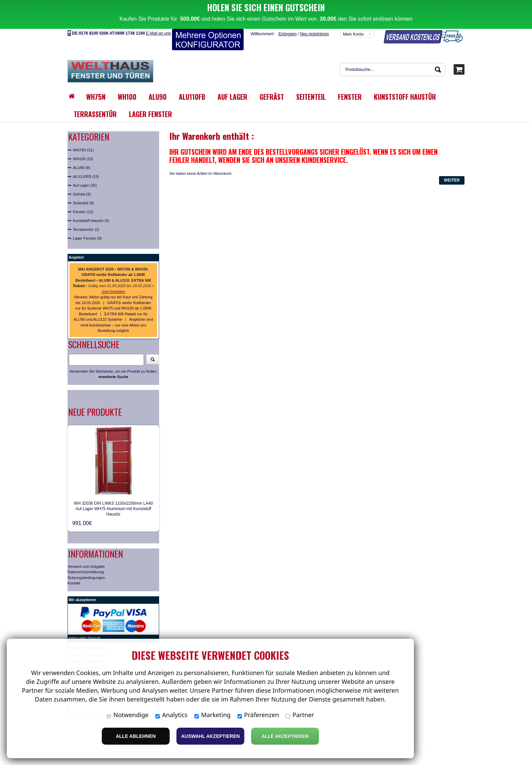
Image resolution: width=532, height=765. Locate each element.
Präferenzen (258, 715)
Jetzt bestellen (113, 278)
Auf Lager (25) (85, 171)
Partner (300, 715)
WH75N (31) (83, 136)
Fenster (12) (83, 198)
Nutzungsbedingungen (86, 563)
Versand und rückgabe (86, 552)
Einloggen (288, 20)
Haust (74, 633)
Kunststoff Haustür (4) (91, 207)
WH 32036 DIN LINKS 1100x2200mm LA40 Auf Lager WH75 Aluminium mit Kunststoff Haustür (113, 495)
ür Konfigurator (92, 633)
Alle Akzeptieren (285, 736)
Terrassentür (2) (86, 216)
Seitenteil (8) (83, 189)
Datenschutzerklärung (86, 558)
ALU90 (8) (81, 154)
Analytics (172, 715)
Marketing (213, 715)
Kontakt (74, 569)
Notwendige (127, 715)
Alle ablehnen (136, 736)
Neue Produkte (95, 398)
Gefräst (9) (82, 180)
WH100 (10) (83, 145)
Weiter (452, 166)
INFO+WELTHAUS (84, 624)
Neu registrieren (314, 20)
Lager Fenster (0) (87, 224)
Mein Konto (353, 20)
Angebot (76, 243)
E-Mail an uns (158, 19)
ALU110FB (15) (86, 163)
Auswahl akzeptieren (211, 736)
